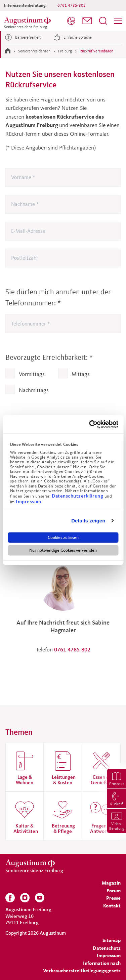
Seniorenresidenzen (34, 51)
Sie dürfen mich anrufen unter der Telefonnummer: (58, 297)
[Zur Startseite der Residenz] (29, 21)
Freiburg (65, 51)
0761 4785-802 (72, 5)
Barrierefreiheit (22, 37)
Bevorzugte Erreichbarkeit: (49, 357)
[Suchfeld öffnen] (103, 21)
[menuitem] (71, 21)
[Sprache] (71, 21)
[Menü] (118, 21)
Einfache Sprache (72, 37)
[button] (87, 21)
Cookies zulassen (63, 537)
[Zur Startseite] (8, 51)
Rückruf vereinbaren (96, 51)
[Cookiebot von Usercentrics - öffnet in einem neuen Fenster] (90, 424)
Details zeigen (88, 521)
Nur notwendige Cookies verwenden (63, 550)
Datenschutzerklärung (78, 496)
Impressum (29, 501)
